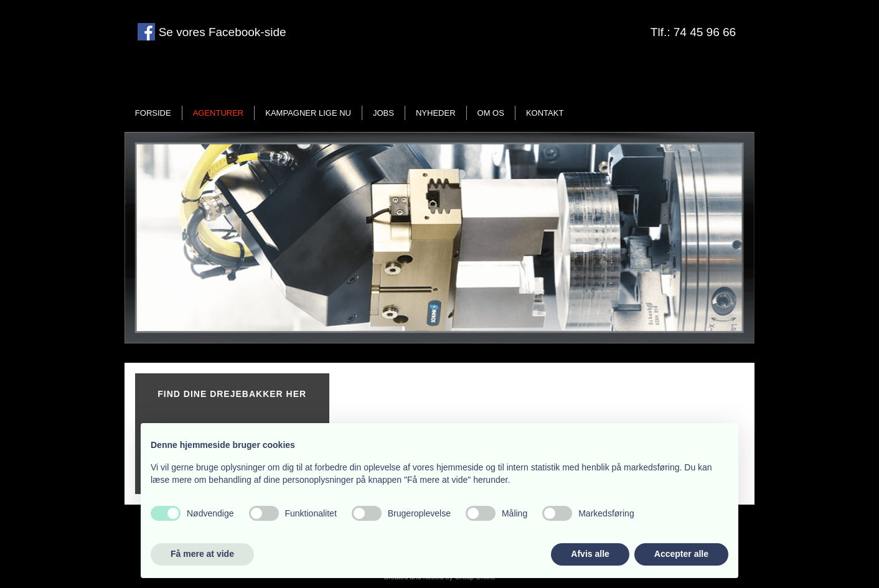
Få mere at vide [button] (202, 554)
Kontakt (545, 113)
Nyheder (436, 113)
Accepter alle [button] (681, 554)
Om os (491, 113)
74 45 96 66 (705, 32)
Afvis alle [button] (590, 554)
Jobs (383, 113)
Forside (153, 113)
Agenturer (219, 113)
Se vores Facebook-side (220, 32)
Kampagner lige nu (308, 113)
